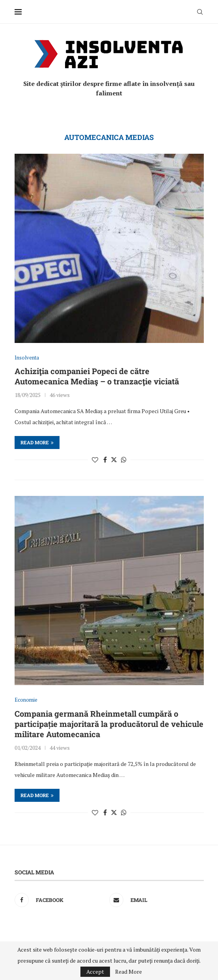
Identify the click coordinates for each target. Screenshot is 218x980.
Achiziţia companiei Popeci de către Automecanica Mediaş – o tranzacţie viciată (97, 376)
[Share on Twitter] (114, 460)
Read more (37, 442)
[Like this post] (95, 460)
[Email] (155, 900)
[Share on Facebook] (105, 460)
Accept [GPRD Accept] (95, 972)
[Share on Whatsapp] (124, 460)
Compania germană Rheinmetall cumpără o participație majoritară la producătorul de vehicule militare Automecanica (109, 724)
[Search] (200, 12)
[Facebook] (60, 900)
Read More (129, 972)
